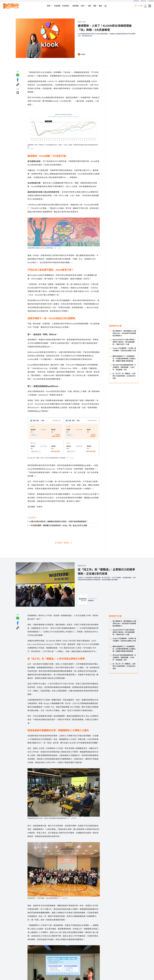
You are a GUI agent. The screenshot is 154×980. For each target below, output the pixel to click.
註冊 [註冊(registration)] (141, 6)
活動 (89, 6)
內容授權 (151, 1)
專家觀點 (76, 6)
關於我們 (136, 1)
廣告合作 (144, 1)
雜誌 (100, 6)
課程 (95, 6)
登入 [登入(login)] (136, 6)
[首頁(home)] (11, 6)
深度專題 (57, 6)
